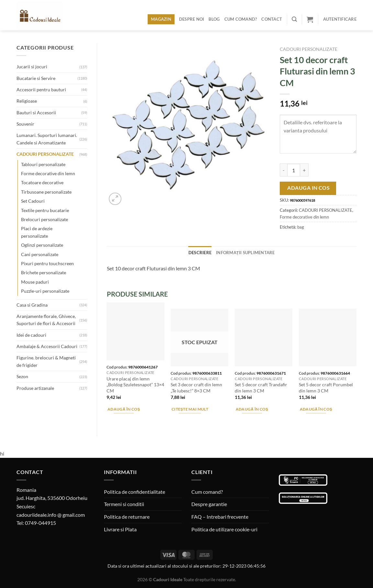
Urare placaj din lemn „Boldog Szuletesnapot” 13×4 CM (135, 385)
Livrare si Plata (120, 529)
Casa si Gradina (32, 305)
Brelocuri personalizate (45, 219)
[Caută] (294, 19)
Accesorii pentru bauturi (41, 90)
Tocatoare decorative (42, 182)
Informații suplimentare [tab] (245, 253)
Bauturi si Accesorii (36, 113)
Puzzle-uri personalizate (45, 291)
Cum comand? (241, 19)
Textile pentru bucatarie (45, 210)
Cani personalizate (40, 254)
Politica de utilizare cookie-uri (224, 529)
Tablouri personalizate (43, 164)
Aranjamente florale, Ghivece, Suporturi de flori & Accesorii (46, 320)
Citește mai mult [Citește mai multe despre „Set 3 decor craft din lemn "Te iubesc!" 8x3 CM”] (190, 409)
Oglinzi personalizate (42, 245)
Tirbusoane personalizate (46, 192)
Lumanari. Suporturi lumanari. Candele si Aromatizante (47, 139)
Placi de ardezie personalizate (37, 232)
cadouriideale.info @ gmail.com (51, 515)
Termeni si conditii (124, 504)
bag (301, 227)
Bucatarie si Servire (36, 78)
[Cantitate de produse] (294, 170)
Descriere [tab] (200, 253)
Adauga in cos (308, 188)
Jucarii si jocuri (32, 67)
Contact (272, 19)
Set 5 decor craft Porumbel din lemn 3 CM (326, 388)
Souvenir (25, 124)
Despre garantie (209, 504)
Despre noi (192, 19)
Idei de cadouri (31, 335)
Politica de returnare (127, 517)
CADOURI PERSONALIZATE (45, 154)
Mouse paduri (35, 282)
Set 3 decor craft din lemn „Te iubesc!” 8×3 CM (196, 388)
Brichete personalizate (44, 272)
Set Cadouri (33, 201)
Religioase (27, 101)
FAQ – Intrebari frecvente (220, 517)
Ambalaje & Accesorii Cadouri (47, 346)
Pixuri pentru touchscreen (47, 263)
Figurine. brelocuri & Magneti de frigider (46, 361)
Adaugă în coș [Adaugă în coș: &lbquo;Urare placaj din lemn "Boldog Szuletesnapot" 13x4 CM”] (124, 409)
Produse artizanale (35, 388)
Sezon (22, 376)
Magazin (161, 19)
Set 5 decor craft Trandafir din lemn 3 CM (261, 388)
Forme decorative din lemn (48, 173)
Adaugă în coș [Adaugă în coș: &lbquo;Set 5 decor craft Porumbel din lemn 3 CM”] (316, 409)
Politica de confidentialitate (135, 492)
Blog (214, 19)
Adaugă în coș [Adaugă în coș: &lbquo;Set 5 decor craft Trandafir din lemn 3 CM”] (252, 409)
